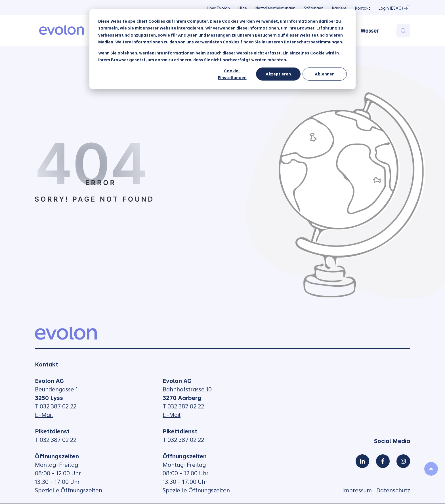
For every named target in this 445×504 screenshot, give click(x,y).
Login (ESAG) (391, 8)
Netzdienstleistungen (275, 8)
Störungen (314, 8)
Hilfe (243, 8)
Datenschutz (393, 490)
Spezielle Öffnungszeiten (69, 490)
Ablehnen (325, 74)
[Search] (403, 31)
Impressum (357, 490)
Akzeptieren (278, 74)
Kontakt (363, 8)
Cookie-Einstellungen (232, 74)
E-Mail (44, 415)
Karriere (339, 8)
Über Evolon (218, 8)
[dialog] (222, 49)
